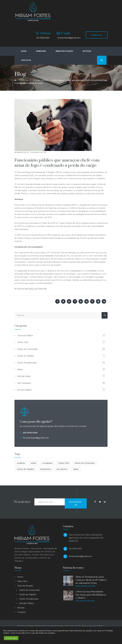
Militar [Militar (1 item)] (76, 469)
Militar (20, 369)
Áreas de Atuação (25, 586)
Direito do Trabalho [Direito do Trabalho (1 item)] (26, 469)
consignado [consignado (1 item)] (47, 463)
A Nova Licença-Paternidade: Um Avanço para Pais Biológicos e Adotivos (91, 595)
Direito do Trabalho (26, 356)
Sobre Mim (41, 51)
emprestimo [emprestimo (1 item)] (45, 469)
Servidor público (24, 390)
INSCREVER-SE (76, 503)
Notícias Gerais (24, 376)
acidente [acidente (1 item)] (21, 463)
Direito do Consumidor (28, 349)
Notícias (87, 51)
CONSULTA (97, 35)
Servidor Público (27, 603)
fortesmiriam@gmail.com (80, 556)
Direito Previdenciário (27, 363)
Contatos (26, 60)
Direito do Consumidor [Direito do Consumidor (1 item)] (85, 463)
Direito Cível (23, 342)
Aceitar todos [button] (11, 638)
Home (24, 51)
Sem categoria (24, 383)
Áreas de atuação (64, 51)
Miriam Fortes (23, 152)
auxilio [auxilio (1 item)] (34, 463)
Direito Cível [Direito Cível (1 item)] (64, 463)
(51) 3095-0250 (30, 433)
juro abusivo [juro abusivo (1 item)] (62, 469)
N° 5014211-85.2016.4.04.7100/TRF (31, 289)
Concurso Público (25, 336)
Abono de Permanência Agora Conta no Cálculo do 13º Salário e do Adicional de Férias (91, 580)
